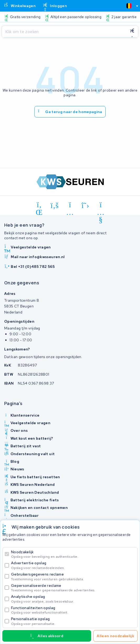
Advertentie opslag (73, 565)
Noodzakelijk (73, 554)
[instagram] (70, 206)
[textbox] (129, 6)
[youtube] (101, 206)
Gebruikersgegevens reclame (73, 576)
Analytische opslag (73, 599)
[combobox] (130, 6)
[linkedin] (39, 206)
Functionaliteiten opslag (73, 610)
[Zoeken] (64, 32)
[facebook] (55, 206)
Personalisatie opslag (73, 621)
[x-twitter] (85, 206)
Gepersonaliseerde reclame (73, 588)
